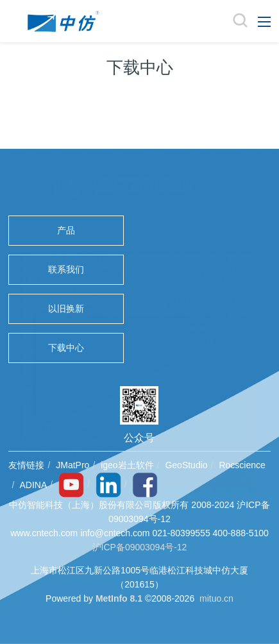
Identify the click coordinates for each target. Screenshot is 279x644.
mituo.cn (216, 598)
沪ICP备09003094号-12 (140, 547)
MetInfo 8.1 (119, 598)
